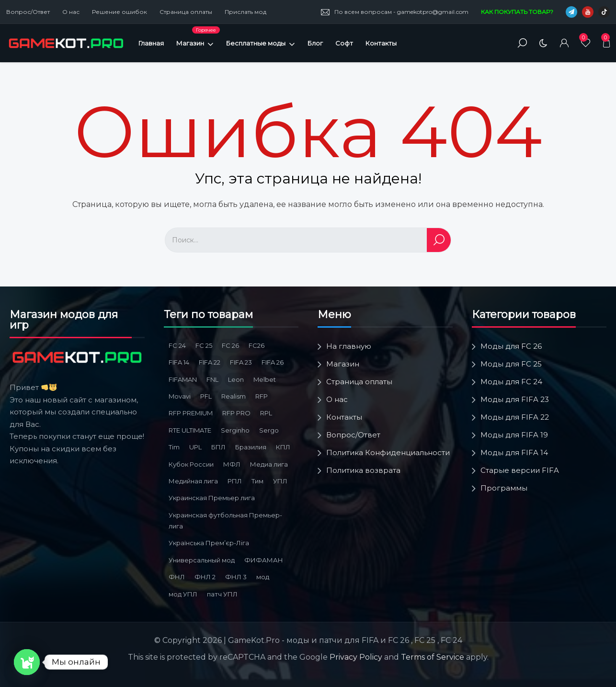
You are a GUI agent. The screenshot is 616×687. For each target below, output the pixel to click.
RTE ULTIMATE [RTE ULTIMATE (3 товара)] (190, 430)
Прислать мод (245, 12)
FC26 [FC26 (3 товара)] (257, 345)
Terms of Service (433, 657)
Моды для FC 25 (511, 364)
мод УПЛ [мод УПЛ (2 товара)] (183, 594)
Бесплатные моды (261, 43)
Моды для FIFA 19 (514, 435)
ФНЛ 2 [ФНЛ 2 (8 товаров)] (205, 577)
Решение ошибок (120, 12)
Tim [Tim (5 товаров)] (174, 447)
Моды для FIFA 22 (515, 417)
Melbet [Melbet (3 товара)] (265, 379)
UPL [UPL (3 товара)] (195, 447)
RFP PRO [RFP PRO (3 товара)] (236, 413)
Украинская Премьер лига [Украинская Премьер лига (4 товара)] (212, 498)
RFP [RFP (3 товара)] (262, 396)
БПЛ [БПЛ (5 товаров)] (218, 447)
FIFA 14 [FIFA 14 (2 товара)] (179, 362)
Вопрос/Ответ (28, 12)
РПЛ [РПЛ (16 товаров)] (235, 481)
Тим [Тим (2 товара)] (257, 481)
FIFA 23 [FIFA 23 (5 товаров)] (241, 362)
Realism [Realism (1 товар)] (234, 396)
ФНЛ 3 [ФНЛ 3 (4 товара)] (236, 577)
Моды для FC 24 (511, 382)
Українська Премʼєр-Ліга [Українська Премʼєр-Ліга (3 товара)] (209, 543)
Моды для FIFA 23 (515, 399)
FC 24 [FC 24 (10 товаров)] (177, 345)
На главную (349, 346)
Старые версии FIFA (520, 470)
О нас (71, 12)
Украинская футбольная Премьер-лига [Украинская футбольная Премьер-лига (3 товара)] (225, 521)
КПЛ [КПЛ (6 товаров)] (283, 447)
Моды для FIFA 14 (514, 452)
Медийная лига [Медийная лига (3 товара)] (193, 481)
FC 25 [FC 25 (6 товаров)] (204, 345)
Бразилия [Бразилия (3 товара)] (251, 447)
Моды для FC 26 (511, 346)
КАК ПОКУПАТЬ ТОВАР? (517, 12)
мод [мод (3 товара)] (263, 577)
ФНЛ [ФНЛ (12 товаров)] (177, 577)
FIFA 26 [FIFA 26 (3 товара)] (273, 362)
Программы (504, 488)
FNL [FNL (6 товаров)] (212, 379)
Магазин (198, 43)
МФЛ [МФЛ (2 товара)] (232, 464)
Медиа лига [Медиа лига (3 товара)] (269, 464)
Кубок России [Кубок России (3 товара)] (191, 464)
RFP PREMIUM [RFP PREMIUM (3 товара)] (191, 413)
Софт (344, 43)
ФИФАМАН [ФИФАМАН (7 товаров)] (264, 560)
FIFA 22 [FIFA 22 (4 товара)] (210, 362)
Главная (151, 43)
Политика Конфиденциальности (388, 452)
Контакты (381, 43)
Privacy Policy (356, 657)
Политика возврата (363, 470)
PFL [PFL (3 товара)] (206, 396)
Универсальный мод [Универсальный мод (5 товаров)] (202, 560)
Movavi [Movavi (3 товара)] (180, 396)
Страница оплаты (186, 12)
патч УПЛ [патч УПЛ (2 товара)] (222, 594)
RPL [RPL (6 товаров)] (266, 413)
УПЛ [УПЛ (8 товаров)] (280, 481)
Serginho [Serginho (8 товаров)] (235, 430)
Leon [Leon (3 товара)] (236, 379)
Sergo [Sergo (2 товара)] (269, 430)
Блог (315, 43)
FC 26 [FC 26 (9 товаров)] (230, 345)
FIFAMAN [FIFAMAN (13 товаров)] (183, 379)
